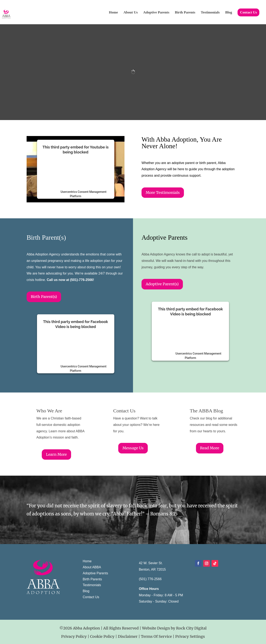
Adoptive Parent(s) (162, 284)
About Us (131, 13)
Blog (229, 13)
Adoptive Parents (156, 13)
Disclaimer (128, 636)
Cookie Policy (103, 636)
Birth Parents (185, 13)
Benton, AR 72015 (152, 569)
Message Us (133, 448)
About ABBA (92, 567)
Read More (210, 448)
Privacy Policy (74, 636)
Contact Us (248, 12)
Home (113, 13)
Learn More (56, 454)
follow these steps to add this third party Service (74, 170)
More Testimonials (163, 193)
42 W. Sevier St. (151, 563)
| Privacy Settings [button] (189, 636)
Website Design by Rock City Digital (174, 628)
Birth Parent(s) (44, 297)
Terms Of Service (157, 636)
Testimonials (210, 13)
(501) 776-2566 (150, 579)
